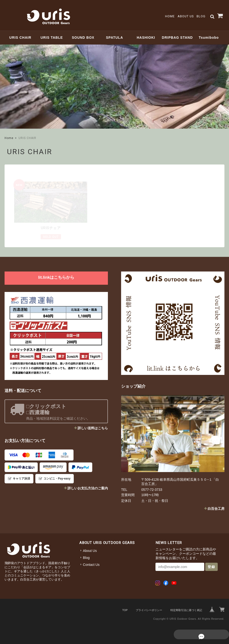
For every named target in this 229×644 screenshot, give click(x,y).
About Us (186, 16)
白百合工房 (216, 508)
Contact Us (91, 564)
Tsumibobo (209, 38)
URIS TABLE (52, 38)
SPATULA (114, 38)
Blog (201, 16)
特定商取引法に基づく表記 (186, 610)
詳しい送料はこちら (93, 428)
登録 (211, 566)
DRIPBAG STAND (177, 38)
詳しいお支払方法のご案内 (88, 488)
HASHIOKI (146, 38)
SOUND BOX (83, 38)
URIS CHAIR (20, 38)
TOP (125, 610)
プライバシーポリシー (149, 610)
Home (170, 16)
